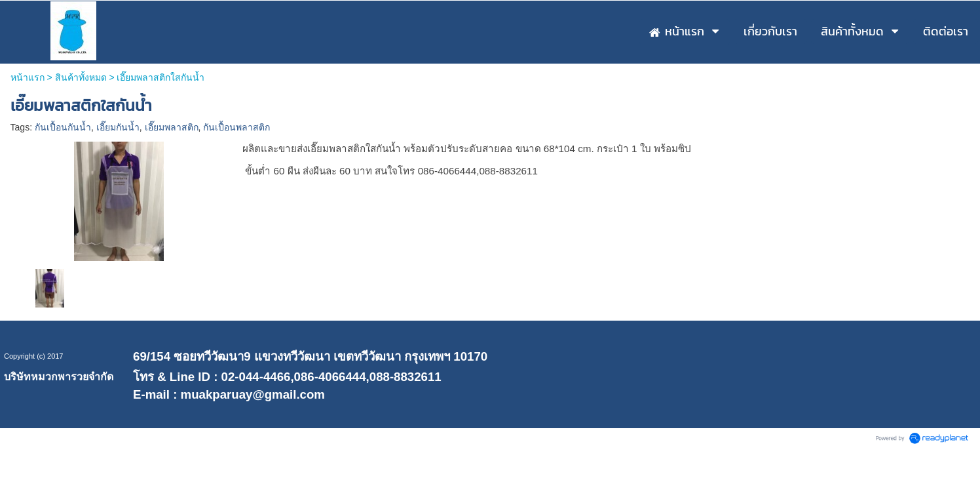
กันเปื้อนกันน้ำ (63, 127)
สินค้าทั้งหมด (81, 77)
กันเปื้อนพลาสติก (236, 127)
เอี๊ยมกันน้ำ (118, 127)
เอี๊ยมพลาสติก (172, 127)
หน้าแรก (28, 77)
